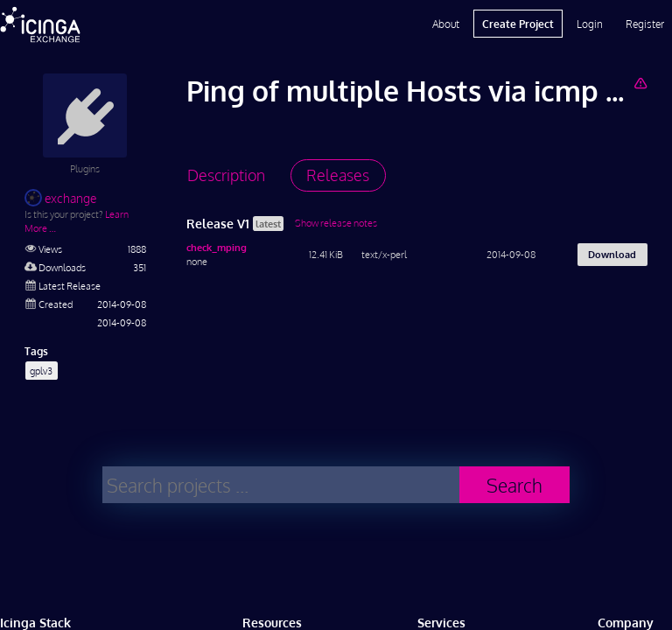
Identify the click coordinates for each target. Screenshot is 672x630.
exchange (60, 198)
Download (612, 254)
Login (590, 24)
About (446, 24)
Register (645, 24)
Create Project (518, 24)
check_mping (217, 247)
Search (514, 485)
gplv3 (41, 371)
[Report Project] (640, 83)
